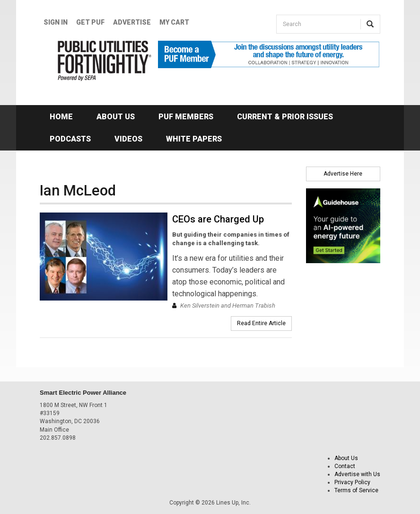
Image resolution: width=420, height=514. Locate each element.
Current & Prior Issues (285, 117)
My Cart (174, 22)
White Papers (194, 139)
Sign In (56, 22)
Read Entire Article (261, 323)
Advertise (132, 22)
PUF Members (186, 117)
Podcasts (70, 139)
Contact (345, 466)
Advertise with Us (357, 474)
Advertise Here (343, 174)
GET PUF (90, 22)
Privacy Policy (352, 482)
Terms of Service (356, 490)
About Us (116, 117)
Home (61, 117)
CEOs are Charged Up (218, 219)
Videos (128, 139)
